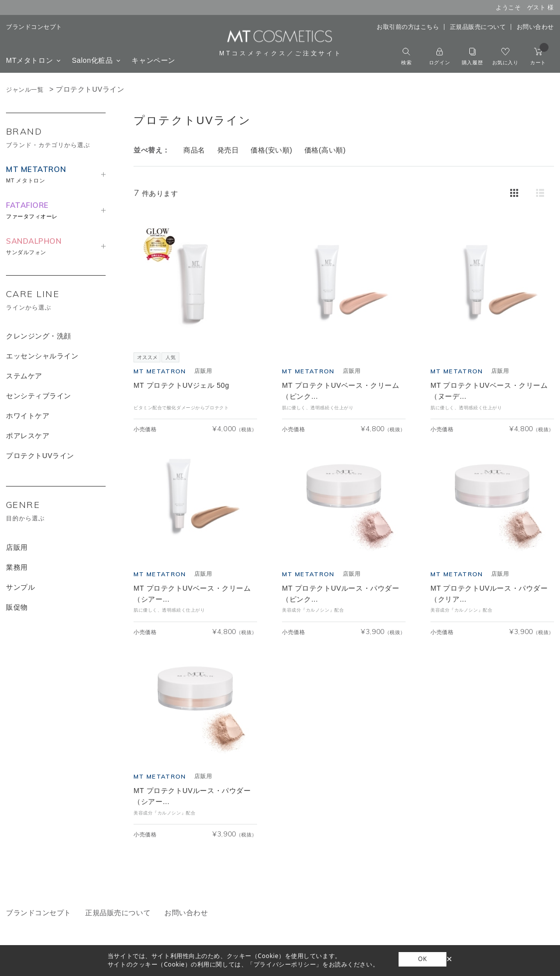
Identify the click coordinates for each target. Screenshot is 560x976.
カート (539, 57)
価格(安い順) (271, 150)
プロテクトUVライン (40, 456)
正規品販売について (478, 27)
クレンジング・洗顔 (39, 336)
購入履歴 (472, 57)
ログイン (439, 57)
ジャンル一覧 (25, 90)
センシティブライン (39, 396)
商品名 (194, 150)
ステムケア (24, 376)
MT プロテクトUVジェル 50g (181, 385)
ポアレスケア (28, 436)
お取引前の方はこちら (408, 27)
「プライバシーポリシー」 (285, 964)
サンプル (20, 587)
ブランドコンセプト (34, 27)
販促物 (17, 607)
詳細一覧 (540, 193)
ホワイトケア (28, 416)
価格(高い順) (325, 150)
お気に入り (505, 57)
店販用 (17, 547)
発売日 (228, 150)
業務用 (17, 567)
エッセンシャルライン (42, 356)
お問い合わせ (535, 27)
